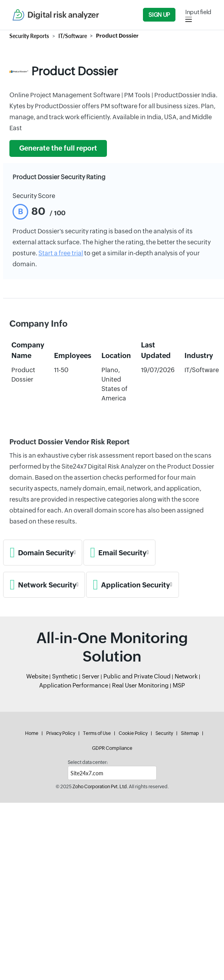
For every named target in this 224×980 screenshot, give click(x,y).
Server (91, 676)
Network (186, 676)
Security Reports (29, 36)
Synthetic (65, 676)
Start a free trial (61, 253)
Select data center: (88, 762)
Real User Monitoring (140, 685)
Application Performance (74, 685)
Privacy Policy (61, 733)
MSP (179, 685)
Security (164, 733)
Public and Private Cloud (137, 676)
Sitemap (190, 733)
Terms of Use (97, 733)
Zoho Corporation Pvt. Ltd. (100, 787)
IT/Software (73, 36)
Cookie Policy (133, 733)
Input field (198, 12)
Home (32, 733)
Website (37, 676)
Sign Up (159, 15)
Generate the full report (58, 148)
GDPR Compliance (112, 748)
